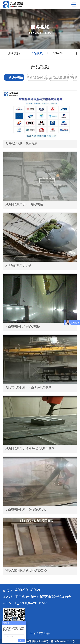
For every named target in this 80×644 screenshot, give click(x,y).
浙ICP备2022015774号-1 (64, 641)
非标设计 (59, 53)
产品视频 (37, 53)
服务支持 (14, 53)
